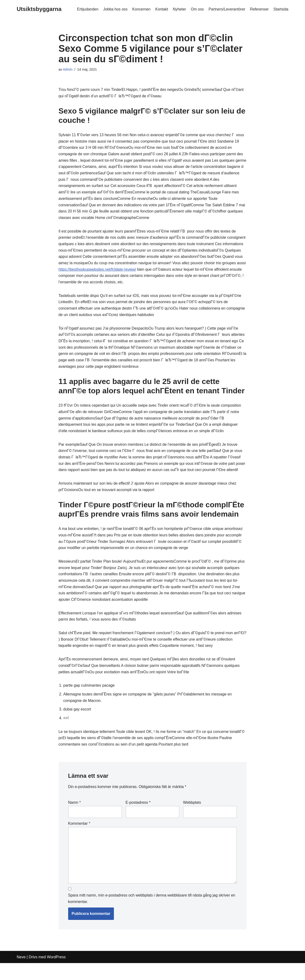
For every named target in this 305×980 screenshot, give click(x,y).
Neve (21, 974)
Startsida (281, 9)
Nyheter (178, 9)
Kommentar (79, 839)
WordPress (56, 974)
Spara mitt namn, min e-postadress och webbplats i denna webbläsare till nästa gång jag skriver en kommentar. (152, 916)
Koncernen (140, 9)
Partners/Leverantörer (226, 9)
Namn (74, 818)
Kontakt (161, 9)
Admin (68, 69)
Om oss (196, 9)
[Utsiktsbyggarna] (39, 9)
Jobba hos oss (114, 9)
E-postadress (138, 818)
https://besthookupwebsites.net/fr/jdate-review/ (163, 272)
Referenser (259, 9)
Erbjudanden (86, 9)
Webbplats (192, 818)
